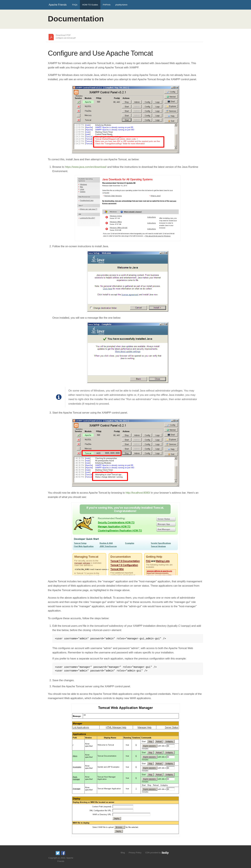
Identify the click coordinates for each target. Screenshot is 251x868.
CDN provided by (157, 853)
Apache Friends (58, 5)
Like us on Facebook (63, 853)
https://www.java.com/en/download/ (86, 167)
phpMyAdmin (121, 5)
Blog (123, 853)
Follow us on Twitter (58, 853)
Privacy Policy (135, 853)
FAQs (75, 5)
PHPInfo (107, 5)
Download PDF (66, 37)
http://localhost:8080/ (138, 493)
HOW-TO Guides (90, 5)
